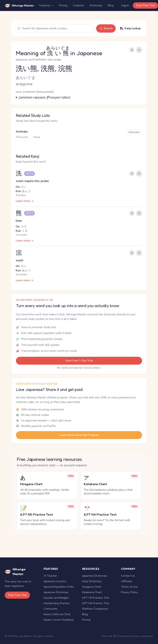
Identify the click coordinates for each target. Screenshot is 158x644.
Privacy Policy (129, 592)
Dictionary (96, 5)
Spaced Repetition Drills (59, 587)
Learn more (25, 201)
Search (106, 28)
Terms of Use (129, 587)
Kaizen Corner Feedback (59, 620)
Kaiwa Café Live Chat (57, 614)
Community (50, 609)
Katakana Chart (92, 592)
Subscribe (134, 132)
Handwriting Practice (57, 603)
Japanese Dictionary (56, 592)
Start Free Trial (145, 5)
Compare (79, 5)
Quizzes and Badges (56, 598)
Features (46, 5)
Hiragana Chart (92, 587)
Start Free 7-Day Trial (79, 361)
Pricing (63, 5)
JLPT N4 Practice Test (96, 603)
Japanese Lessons (55, 581)
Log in (125, 5)
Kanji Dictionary (92, 581)
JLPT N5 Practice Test (96, 598)
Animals (22, 132)
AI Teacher (50, 576)
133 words (22, 137)
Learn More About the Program (79, 435)
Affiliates (127, 581)
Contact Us (128, 576)
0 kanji (37, 137)
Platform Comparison (95, 609)
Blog (111, 5)
